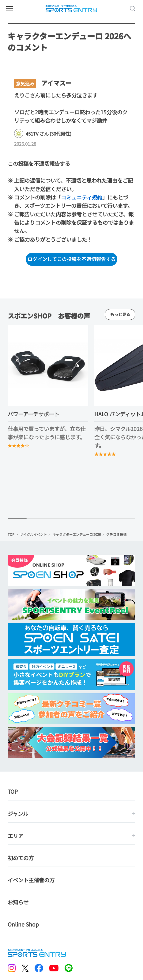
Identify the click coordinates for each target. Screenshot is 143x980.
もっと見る (120, 315)
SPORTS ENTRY (72, 9)
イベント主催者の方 (31, 881)
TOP (11, 535)
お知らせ (18, 903)
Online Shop (23, 925)
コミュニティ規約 (82, 197)
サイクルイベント (33, 535)
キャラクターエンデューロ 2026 (77, 535)
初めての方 (21, 858)
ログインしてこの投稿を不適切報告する (72, 259)
